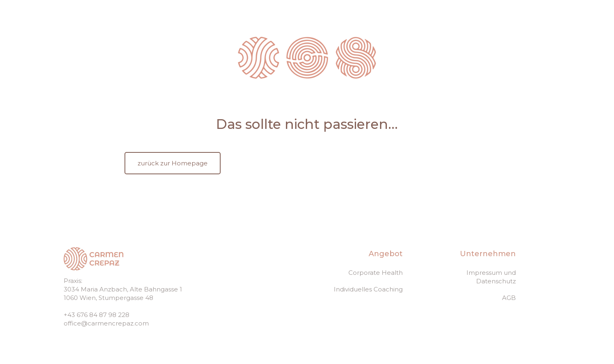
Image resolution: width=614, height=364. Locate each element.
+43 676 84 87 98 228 (97, 315)
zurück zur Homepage (173, 163)
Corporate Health (376, 273)
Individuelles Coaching (368, 289)
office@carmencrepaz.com (106, 323)
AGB (509, 298)
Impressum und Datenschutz (491, 277)
